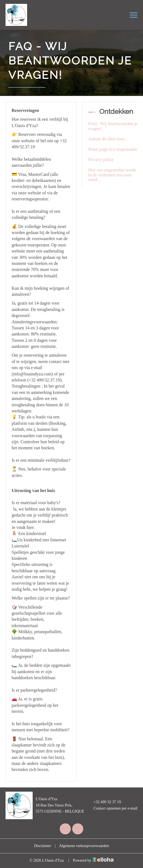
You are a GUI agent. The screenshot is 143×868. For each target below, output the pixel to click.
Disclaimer (42, 846)
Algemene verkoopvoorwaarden (84, 846)
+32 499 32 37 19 (104, 802)
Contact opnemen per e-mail (112, 808)
